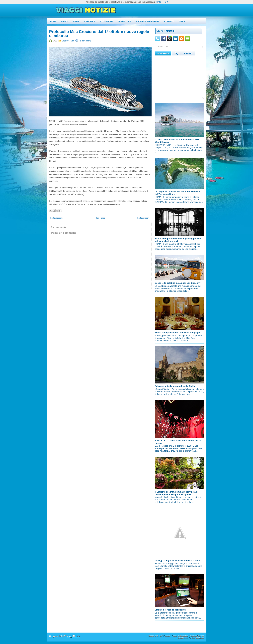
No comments (85, 41)
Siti (183, 20)
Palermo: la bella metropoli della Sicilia (175, 386)
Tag (176, 53)
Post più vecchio (144, 218)
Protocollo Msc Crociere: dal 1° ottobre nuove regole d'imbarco (99, 34)
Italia (76, 21)
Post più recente (57, 218)
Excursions (107, 21)
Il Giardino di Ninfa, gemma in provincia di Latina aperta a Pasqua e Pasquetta (176, 493)
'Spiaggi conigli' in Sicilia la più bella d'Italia (177, 560)
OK (166, 2)
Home (53, 21)
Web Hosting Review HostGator (191, 638)
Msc (72, 41)
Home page (100, 218)
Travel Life (124, 21)
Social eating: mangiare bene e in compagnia (178, 333)
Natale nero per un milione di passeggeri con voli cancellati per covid (178, 240)
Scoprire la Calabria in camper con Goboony (178, 283)
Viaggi (65, 21)
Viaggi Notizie (73, 636)
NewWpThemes (164, 636)
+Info (158, 2)
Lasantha (184, 636)
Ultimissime (163, 53)
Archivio (188, 53)
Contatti (169, 21)
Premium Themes (197, 636)
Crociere (90, 21)
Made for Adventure (148, 21)
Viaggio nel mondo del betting (170, 610)
